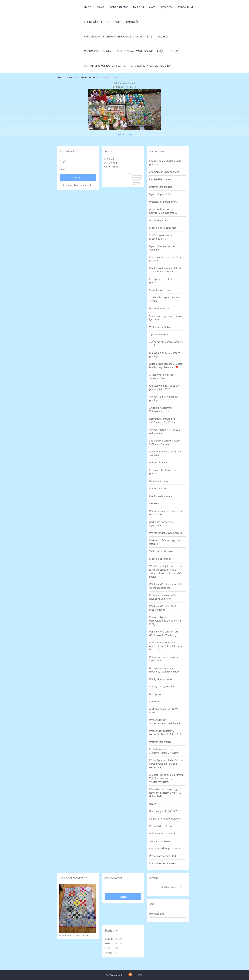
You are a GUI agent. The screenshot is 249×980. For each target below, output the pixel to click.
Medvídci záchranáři (160, 559)
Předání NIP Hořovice (161, 826)
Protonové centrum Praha (163, 202)
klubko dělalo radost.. (161, 179)
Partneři (132, 22)
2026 (172, 887)
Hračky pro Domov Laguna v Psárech (165, 542)
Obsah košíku (111, 167)
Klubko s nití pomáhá (161, 496)
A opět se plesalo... (160, 220)
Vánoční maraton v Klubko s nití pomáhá (165, 431)
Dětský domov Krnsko (161, 679)
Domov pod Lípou (159, 481)
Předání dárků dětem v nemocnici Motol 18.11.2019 (118, 37)
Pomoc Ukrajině (158, 462)
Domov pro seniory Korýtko (165, 819)
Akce (152, 7)
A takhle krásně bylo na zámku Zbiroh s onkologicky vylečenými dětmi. (166, 778)
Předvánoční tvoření (160, 742)
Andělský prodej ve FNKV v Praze (164, 711)
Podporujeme (119, 7)
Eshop (174, 51)
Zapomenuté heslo (83, 185)
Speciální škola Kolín (160, 290)
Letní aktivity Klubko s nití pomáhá (163, 472)
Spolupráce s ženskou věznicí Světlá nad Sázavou (165, 442)
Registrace (67, 185)
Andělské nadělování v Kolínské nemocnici (162, 409)
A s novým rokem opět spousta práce (162, 376)
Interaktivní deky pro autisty (165, 848)
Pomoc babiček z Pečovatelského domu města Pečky (165, 621)
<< (154, 887)
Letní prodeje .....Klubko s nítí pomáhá (165, 281)
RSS (140, 975)
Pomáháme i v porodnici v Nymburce (164, 659)
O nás (100, 7)
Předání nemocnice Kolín (163, 863)
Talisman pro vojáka (160, 841)
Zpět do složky (125, 134)
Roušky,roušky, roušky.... (163, 686)
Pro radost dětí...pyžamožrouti (166, 533)
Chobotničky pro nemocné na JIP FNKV (165, 259)
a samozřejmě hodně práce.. (165, 172)
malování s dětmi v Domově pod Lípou (165, 355)
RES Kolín (154, 503)
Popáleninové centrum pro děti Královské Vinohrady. (164, 633)
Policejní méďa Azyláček (162, 833)
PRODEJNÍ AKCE (93, 22)
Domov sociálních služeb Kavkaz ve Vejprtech (163, 597)
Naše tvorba (156, 701)
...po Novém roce (159, 334)
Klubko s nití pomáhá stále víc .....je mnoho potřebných (166, 270)
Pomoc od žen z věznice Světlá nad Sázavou (166, 513)
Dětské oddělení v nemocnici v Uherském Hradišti (166, 586)
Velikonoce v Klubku (89, 77)
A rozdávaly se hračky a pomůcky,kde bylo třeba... (163, 211)
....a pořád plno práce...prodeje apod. (166, 344)
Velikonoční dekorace (161, 551)
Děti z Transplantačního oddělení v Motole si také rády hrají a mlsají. (166, 646)
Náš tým (138, 7)
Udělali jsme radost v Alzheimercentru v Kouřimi (164, 751)
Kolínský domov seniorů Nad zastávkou (165, 453)
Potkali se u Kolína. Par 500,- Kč (105, 66)
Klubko (163, 37)
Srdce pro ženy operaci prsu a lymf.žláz (165, 318)
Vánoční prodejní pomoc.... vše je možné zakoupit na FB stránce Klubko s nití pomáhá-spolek (166, 571)
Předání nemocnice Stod (163, 856)
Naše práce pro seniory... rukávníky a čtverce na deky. (165, 670)
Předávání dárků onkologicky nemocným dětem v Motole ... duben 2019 (166, 793)
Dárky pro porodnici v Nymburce (161, 524)
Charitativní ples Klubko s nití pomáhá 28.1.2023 (165, 387)
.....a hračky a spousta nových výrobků (165, 299)
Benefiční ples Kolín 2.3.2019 (165, 811)
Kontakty (114, 22)
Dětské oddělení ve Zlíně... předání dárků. (164, 608)
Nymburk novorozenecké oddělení (163, 248)
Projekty (167, 7)
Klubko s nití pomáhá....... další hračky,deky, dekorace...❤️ (166, 365)
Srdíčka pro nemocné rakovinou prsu (161, 237)
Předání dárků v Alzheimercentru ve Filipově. (165, 722)
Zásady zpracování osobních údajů (140, 51)
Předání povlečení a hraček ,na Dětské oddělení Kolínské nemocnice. (166, 764)
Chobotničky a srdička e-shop (151, 66)
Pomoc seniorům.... (160, 488)
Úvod (88, 7)
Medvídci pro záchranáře (163, 228)
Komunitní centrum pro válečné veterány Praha (162, 420)
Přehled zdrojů (157, 914)
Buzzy (153, 804)
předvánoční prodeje (161, 187)
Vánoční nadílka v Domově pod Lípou (164, 398)
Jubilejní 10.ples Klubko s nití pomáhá (165, 163)
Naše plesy (155, 694)
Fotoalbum (185, 7)
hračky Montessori (159, 308)
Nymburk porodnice (160, 194)
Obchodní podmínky (98, 51)
